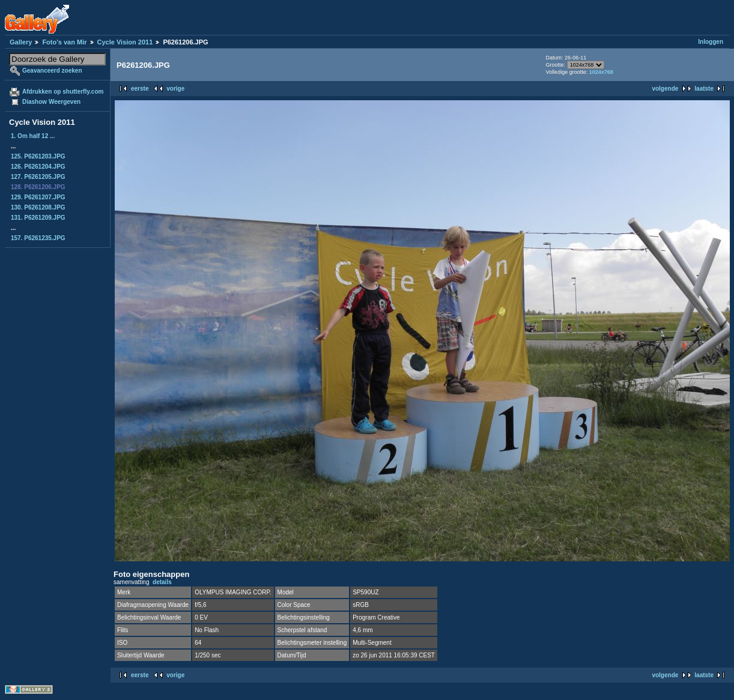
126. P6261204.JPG (38, 167)
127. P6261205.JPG (38, 177)
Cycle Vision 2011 (125, 42)
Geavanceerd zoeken (52, 71)
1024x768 (601, 72)
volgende (665, 89)
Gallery (21, 42)
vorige (175, 89)
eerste (140, 89)
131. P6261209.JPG (38, 218)
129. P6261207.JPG (38, 197)
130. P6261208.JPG (38, 207)
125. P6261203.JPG (38, 156)
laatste (704, 89)
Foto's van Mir (64, 42)
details (162, 582)
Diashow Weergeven (51, 102)
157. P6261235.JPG (38, 238)
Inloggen (711, 42)
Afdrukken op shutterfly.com (63, 92)
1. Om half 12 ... (33, 136)
